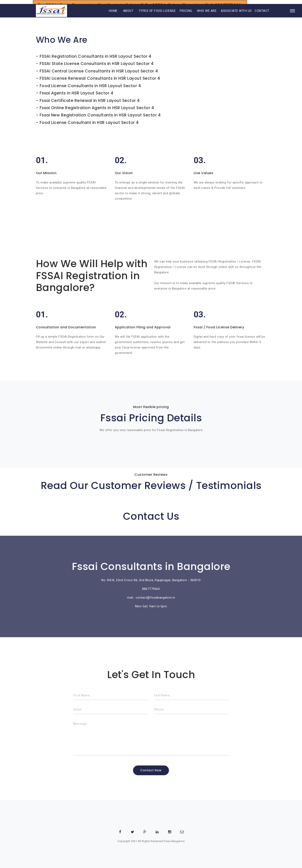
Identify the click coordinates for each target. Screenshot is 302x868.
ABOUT (128, 16)
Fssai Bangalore (174, 840)
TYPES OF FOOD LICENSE (157, 16)
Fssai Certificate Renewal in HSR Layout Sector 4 (90, 100)
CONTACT (262, 16)
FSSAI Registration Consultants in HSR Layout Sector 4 (96, 56)
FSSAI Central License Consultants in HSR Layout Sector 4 (99, 71)
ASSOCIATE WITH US (236, 16)
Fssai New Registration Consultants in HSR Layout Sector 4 (100, 114)
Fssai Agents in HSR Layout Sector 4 (77, 93)
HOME (108, 16)
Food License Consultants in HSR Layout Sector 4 (90, 85)
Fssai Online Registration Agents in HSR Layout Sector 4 (97, 107)
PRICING (186, 16)
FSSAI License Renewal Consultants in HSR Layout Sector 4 (100, 78)
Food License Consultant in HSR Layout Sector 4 (89, 122)
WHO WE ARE (207, 16)
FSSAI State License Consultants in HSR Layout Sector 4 (97, 64)
